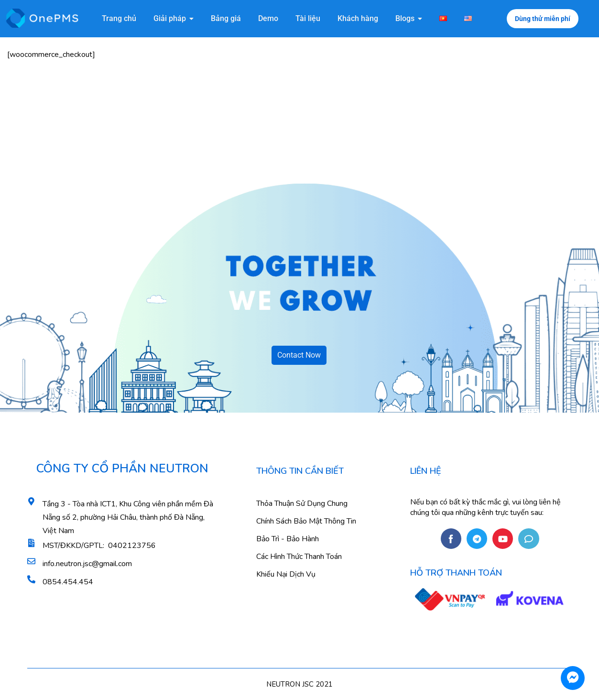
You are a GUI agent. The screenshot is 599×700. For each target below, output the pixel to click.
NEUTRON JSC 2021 (299, 684)
